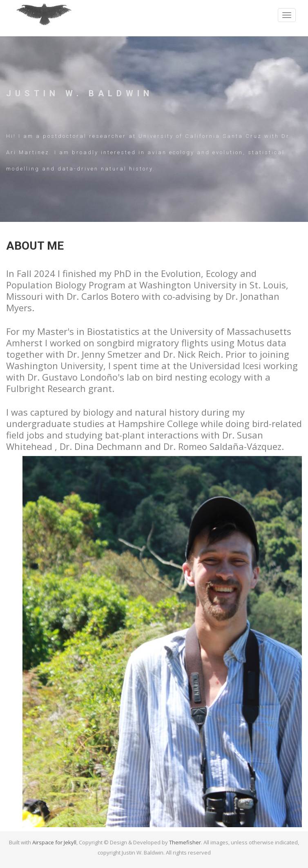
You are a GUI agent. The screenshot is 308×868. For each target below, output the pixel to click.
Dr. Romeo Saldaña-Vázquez (222, 446)
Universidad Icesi (225, 365)
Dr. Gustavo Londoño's (76, 377)
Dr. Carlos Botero (103, 296)
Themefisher (185, 842)
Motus (251, 343)
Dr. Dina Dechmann (101, 446)
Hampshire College (158, 423)
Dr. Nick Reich (192, 354)
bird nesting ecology (199, 377)
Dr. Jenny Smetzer (104, 354)
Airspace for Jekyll (54, 842)
